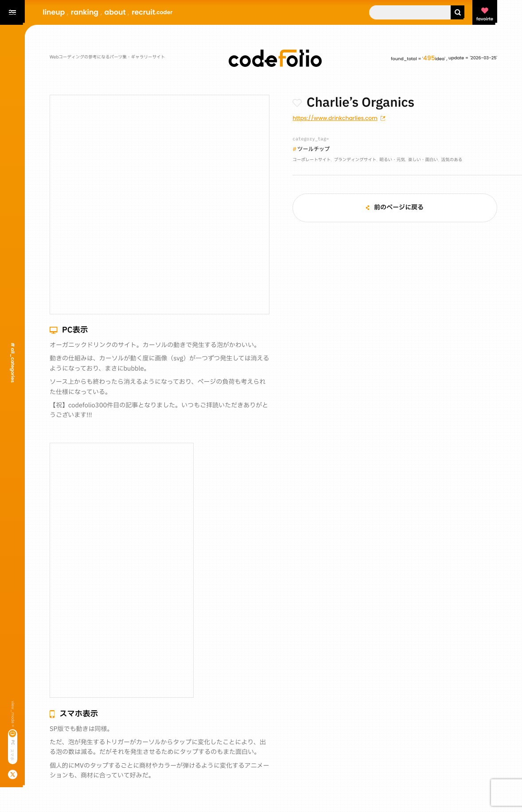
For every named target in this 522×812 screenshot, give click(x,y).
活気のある (452, 160)
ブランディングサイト (355, 160)
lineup (54, 12)
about (115, 12)
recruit (152, 12)
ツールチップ (314, 150)
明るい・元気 (392, 160)
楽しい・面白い (423, 160)
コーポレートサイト (312, 160)
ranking (85, 12)
